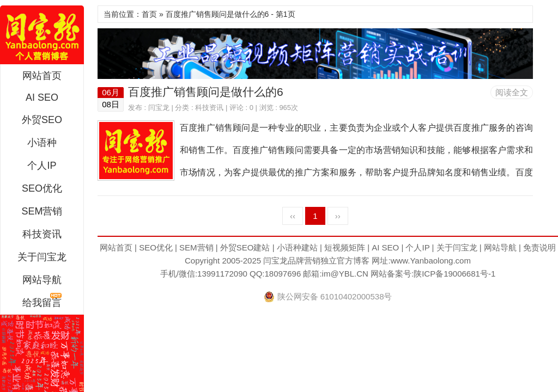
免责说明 (539, 247)
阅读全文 (512, 92)
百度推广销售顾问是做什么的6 (206, 92)
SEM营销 (42, 211)
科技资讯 (42, 234)
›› (338, 216)
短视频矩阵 (345, 247)
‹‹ (293, 216)
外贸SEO (42, 120)
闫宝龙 (42, 35)
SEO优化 (42, 188)
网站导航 (42, 280)
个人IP (42, 166)
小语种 (42, 143)
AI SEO (42, 97)
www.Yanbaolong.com (431, 261)
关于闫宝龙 (42, 257)
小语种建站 (297, 247)
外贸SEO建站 (245, 247)
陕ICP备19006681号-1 (454, 274)
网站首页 (42, 76)
